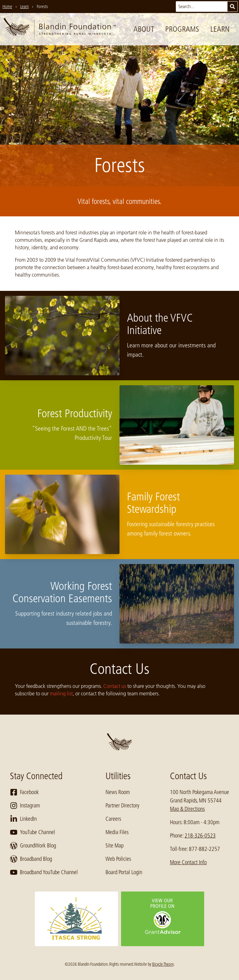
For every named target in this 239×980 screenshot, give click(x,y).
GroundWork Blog (33, 846)
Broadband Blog (31, 859)
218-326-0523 (200, 836)
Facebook (24, 792)
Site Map (115, 846)
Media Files (117, 832)
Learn (220, 29)
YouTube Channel (33, 832)
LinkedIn (23, 819)
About (144, 29)
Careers (113, 819)
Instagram (25, 806)
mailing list (61, 693)
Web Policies (118, 859)
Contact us (115, 686)
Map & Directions (187, 809)
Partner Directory (122, 806)
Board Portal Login (124, 872)
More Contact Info (188, 862)
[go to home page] (60, 29)
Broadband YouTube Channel (44, 872)
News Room (118, 792)
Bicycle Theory (163, 964)
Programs (182, 29)
